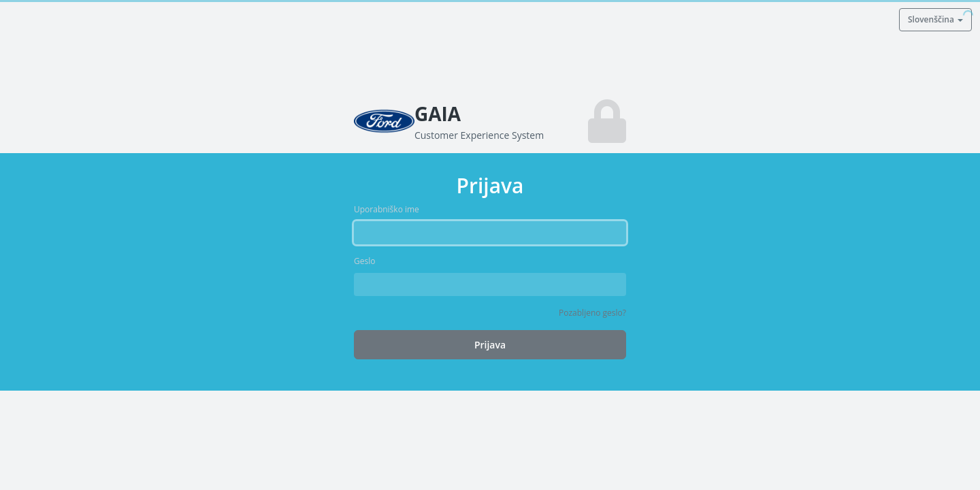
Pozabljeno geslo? (592, 313)
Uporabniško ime (387, 209)
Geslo (364, 261)
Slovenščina (935, 19)
